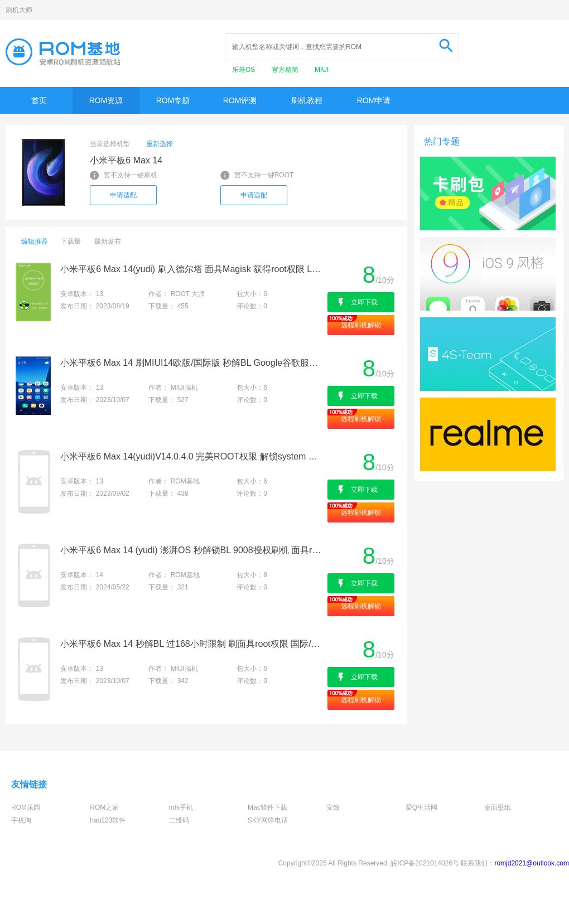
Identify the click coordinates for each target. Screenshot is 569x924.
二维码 (179, 820)
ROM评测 (240, 100)
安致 (333, 807)
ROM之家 (104, 807)
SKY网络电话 (268, 820)
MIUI (322, 70)
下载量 (71, 241)
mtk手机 (181, 807)
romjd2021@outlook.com (532, 863)
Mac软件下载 (267, 807)
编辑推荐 (35, 241)
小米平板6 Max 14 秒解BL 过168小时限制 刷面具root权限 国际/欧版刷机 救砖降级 (193, 644)
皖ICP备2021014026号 (425, 863)
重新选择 (160, 144)
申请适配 (123, 195)
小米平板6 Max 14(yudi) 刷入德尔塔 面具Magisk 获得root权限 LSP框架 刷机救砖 (193, 269)
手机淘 (21, 820)
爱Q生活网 (421, 807)
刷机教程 (307, 100)
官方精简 (286, 70)
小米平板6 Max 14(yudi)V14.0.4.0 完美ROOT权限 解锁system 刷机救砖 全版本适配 (193, 456)
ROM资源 (106, 100)
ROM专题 (173, 100)
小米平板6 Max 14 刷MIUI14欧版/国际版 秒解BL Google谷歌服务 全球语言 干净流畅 (193, 363)
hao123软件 (108, 820)
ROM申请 (374, 100)
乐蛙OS (245, 70)
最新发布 (108, 241)
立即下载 (364, 302)
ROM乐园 (26, 807)
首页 (39, 100)
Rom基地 (63, 52)
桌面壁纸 (498, 807)
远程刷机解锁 (361, 325)
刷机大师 (19, 10)
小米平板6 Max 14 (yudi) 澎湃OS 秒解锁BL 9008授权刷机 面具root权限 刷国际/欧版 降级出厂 (193, 550)
